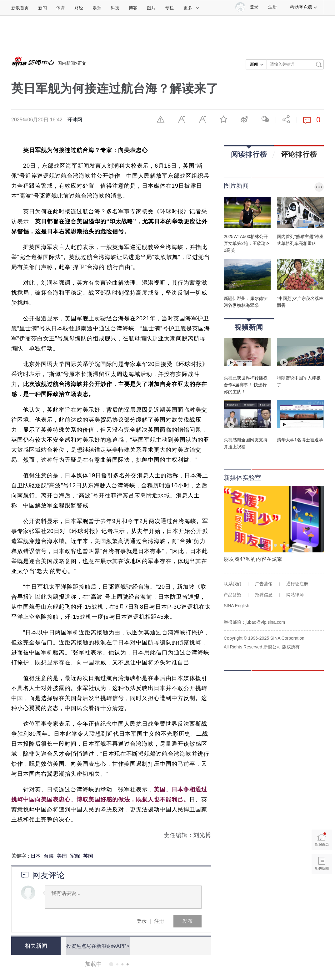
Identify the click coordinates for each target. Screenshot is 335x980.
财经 (79, 8)
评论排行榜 (299, 154)
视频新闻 (249, 325)
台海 (49, 856)
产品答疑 (232, 595)
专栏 (169, 8)
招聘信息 (264, 595)
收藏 (223, 119)
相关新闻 (35, 946)
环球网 (75, 120)
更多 (192, 8)
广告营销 (264, 584)
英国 (88, 856)
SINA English (237, 606)
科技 (115, 8)
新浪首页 (20, 8)
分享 (286, 119)
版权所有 (291, 647)
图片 (151, 8)
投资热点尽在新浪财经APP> (96, 946)
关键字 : (21, 856)
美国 (62, 856)
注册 (272, 7)
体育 (61, 8)
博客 (133, 8)
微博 (244, 119)
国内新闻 (66, 63)
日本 (36, 856)
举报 (161, 119)
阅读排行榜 (249, 152)
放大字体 (202, 119)
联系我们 (232, 584)
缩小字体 (182, 119)
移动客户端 (304, 7)
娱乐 (97, 8)
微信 (265, 119)
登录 (142, 921)
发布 (187, 921)
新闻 (42, 8)
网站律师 (295, 595)
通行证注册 (297, 584)
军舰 (75, 856)
